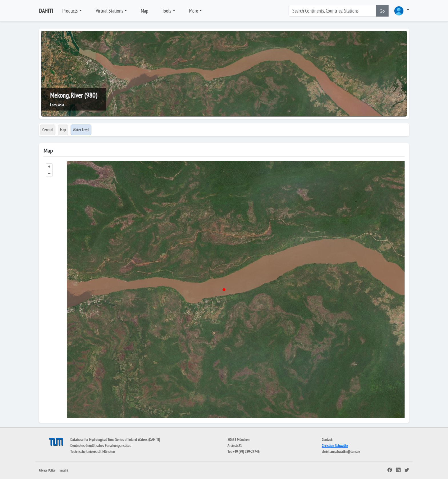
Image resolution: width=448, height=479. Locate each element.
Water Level (81, 130)
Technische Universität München (93, 452)
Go (382, 11)
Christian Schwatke (335, 446)
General (48, 130)
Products (70, 11)
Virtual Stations (109, 11)
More (194, 11)
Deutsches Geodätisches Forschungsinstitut (100, 446)
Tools (167, 11)
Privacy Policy (47, 470)
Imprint (64, 470)
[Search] (332, 11)
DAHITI (46, 11)
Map (145, 11)
